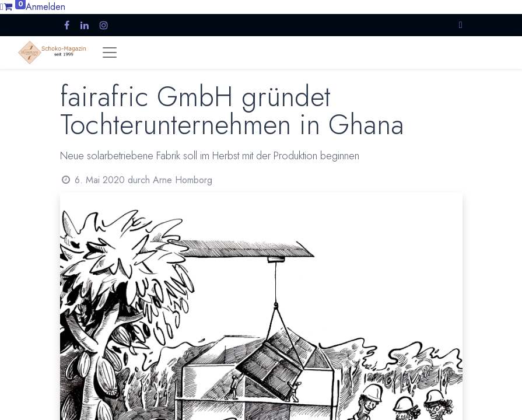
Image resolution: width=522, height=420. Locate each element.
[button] (461, 25)
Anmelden (45, 7)
